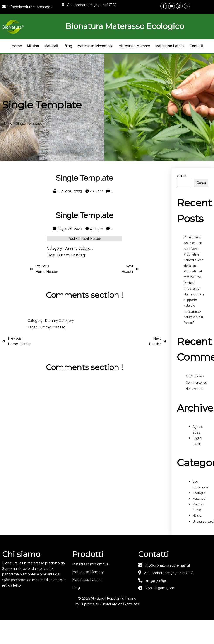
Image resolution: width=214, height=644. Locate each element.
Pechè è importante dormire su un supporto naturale (194, 294)
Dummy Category (79, 248)
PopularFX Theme (122, 598)
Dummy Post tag (71, 255)
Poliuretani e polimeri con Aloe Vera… (193, 243)
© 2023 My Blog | (92, 598)
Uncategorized (203, 521)
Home (7, 124)
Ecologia (199, 493)
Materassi (199, 499)
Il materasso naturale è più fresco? (193, 317)
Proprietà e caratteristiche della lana (194, 260)
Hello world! (194, 389)
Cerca (182, 176)
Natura (197, 516)
